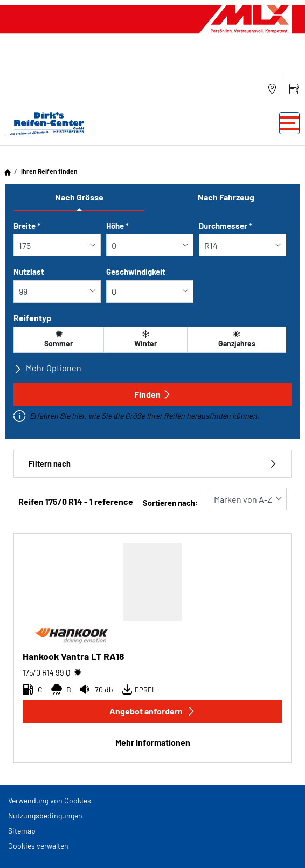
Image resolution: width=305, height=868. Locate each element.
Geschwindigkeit (136, 272)
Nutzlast (29, 272)
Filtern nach (153, 464)
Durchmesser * (226, 226)
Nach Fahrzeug (226, 197)
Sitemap (22, 831)
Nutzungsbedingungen (45, 815)
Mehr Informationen (153, 742)
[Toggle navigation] (289, 123)
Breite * (27, 226)
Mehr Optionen (47, 368)
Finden (153, 394)
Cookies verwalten (38, 846)
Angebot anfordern (153, 711)
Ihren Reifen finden (49, 171)
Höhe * (117, 226)
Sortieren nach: (170, 503)
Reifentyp (32, 318)
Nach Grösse (79, 197)
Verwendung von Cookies (50, 800)
